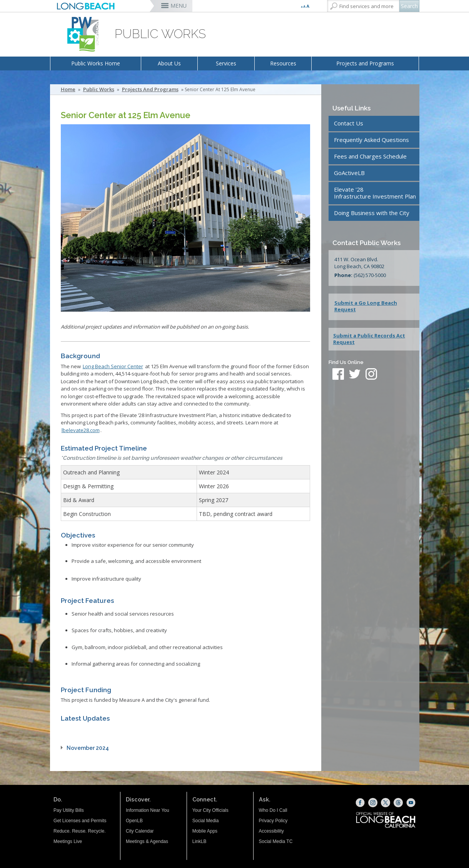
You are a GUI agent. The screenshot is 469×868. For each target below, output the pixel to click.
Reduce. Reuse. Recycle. (79, 831)
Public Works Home (96, 63)
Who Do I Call (273, 810)
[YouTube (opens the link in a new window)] (411, 803)
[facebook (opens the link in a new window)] (338, 375)
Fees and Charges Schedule (370, 156)
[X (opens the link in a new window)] (386, 803)
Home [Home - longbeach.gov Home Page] (68, 89)
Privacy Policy (273, 821)
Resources (283, 63)
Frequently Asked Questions (371, 140)
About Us (169, 63)
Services (226, 63)
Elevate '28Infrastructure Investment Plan (375, 193)
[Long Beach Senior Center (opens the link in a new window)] (113, 366)
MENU (179, 6)
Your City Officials (210, 810)
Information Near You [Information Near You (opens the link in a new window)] (148, 810)
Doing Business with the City (372, 213)
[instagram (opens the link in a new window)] (371, 375)
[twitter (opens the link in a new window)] (357, 375)
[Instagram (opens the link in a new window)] (373, 803)
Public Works (99, 89)
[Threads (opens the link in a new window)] (398, 803)
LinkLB (199, 841)
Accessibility (271, 831)
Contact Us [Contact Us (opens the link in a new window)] (349, 123)
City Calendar (140, 831)
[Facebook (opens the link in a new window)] (360, 803)
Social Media (206, 821)
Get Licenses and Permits (80, 821)
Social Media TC (276, 841)
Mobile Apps (205, 831)
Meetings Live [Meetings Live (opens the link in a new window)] (68, 841)
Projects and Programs (365, 63)
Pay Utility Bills (69, 810)
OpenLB (134, 821)
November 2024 (88, 748)
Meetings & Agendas (147, 841)
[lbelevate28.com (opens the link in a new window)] (81, 430)
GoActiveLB (349, 173)
